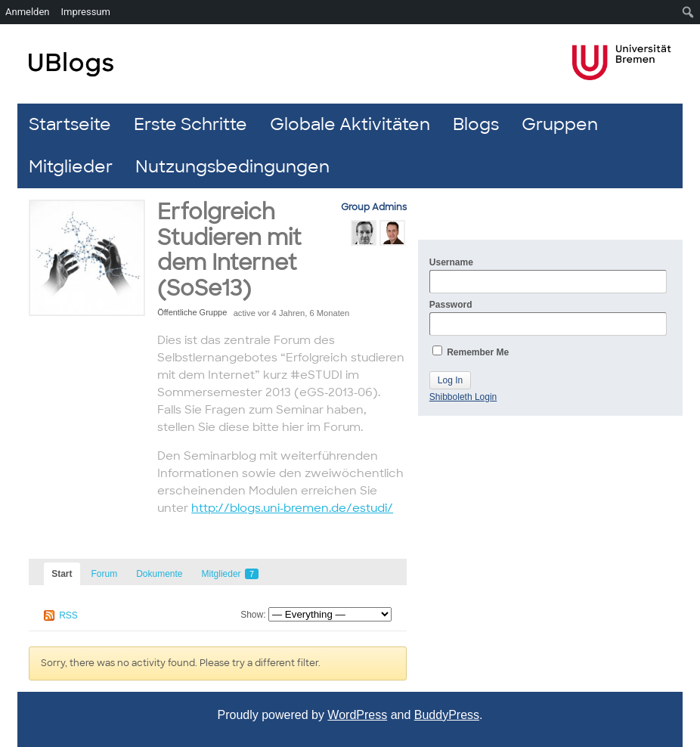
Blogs (476, 124)
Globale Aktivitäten (350, 124)
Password (548, 318)
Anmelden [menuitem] (28, 12)
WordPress (357, 715)
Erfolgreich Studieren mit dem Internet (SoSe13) (229, 250)
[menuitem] (688, 12)
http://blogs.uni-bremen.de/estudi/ (292, 508)
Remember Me (471, 352)
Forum (105, 574)
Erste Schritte (190, 124)
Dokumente (159, 574)
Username (548, 275)
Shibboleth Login (463, 397)
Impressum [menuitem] (86, 12)
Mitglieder (71, 167)
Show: (253, 615)
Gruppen (560, 124)
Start (62, 574)
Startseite (70, 124)
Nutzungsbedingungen (232, 167)
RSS (68, 615)
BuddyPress (447, 715)
